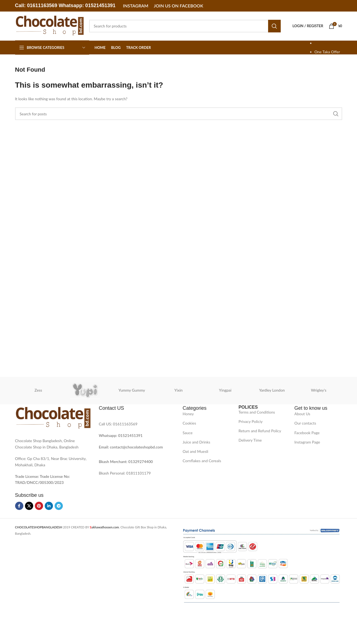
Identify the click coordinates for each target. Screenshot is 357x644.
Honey (188, 414)
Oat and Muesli (196, 451)
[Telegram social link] (59, 506)
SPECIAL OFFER (328, 43)
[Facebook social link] (19, 506)
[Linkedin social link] (49, 506)
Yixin (178, 390)
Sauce (188, 433)
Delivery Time (250, 440)
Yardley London (272, 390)
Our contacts (305, 423)
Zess (38, 390)
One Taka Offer (327, 52)
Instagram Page (307, 442)
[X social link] (29, 506)
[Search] (185, 26)
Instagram (136, 6)
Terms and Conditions (257, 412)
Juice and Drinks (197, 442)
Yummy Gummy (132, 390)
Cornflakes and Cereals (202, 461)
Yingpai (225, 390)
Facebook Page (307, 433)
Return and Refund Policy (260, 431)
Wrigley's (319, 390)
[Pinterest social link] (39, 506)
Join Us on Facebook (179, 6)
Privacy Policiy (251, 421)
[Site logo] (49, 25)
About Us (302, 414)
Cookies (189, 423)
